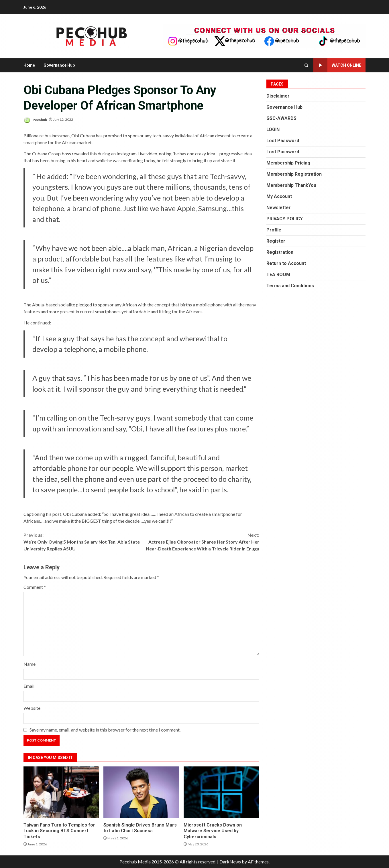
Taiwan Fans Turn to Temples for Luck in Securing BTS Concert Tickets (61, 792)
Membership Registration (294, 174)
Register (276, 241)
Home (29, 65)
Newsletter (279, 208)
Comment (35, 587)
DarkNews (230, 862)
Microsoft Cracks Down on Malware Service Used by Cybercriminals (221, 792)
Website (32, 708)
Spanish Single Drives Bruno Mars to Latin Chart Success (141, 792)
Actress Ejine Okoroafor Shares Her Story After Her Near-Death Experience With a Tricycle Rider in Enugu (201, 541)
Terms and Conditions (290, 286)
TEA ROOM (278, 275)
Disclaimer (278, 96)
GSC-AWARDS (281, 118)
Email (29, 686)
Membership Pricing (288, 163)
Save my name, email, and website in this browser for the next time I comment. (105, 730)
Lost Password (283, 141)
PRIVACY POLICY (285, 219)
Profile (274, 230)
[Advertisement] (264, 36)
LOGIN (273, 129)
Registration (280, 252)
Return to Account (286, 263)
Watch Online (337, 65)
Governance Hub (59, 65)
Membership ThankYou (291, 185)
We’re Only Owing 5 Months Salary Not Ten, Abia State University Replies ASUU (82, 541)
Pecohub (35, 120)
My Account (279, 196)
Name (30, 664)
